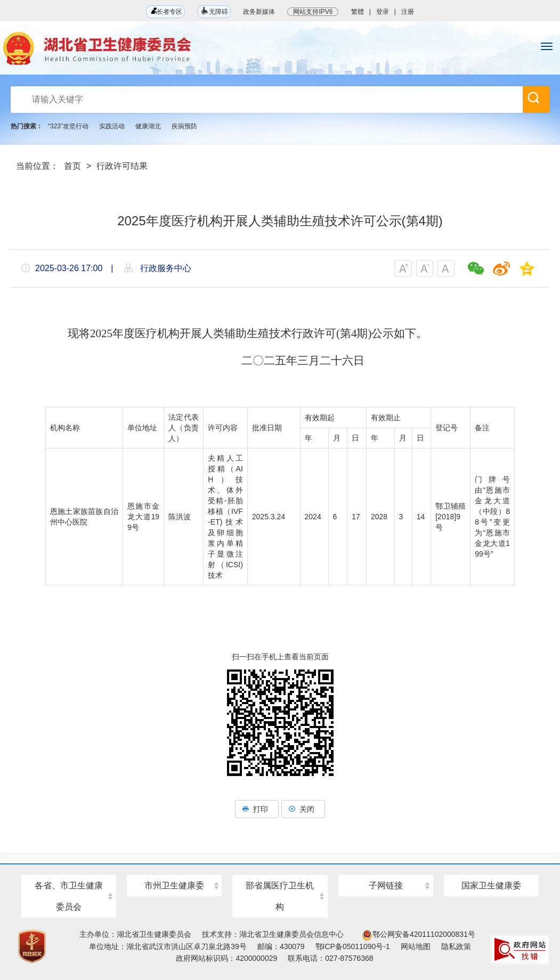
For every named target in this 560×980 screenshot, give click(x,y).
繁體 (358, 12)
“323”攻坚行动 (68, 126)
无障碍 (214, 11)
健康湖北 (148, 126)
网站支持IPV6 (313, 12)
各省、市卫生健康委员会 (69, 896)
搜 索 (533, 97)
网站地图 (416, 946)
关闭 (303, 809)
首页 (72, 166)
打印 (257, 809)
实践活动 (112, 126)
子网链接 (386, 885)
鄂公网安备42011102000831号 (419, 934)
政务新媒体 (259, 12)
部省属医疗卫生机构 (280, 896)
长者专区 (165, 11)
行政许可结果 (122, 166)
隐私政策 (456, 946)
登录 (383, 12)
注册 (408, 12)
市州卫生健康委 (174, 885)
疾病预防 (184, 126)
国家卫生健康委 (491, 885)
